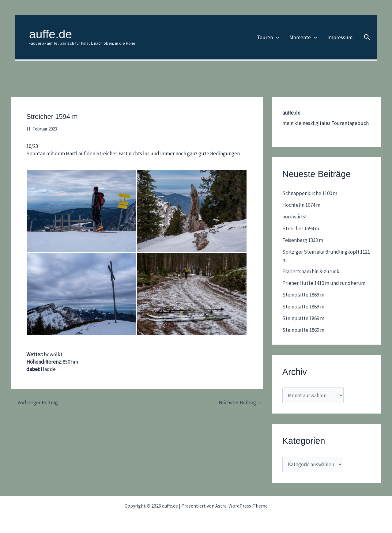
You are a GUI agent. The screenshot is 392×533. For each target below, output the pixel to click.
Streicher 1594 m (301, 229)
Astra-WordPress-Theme (241, 506)
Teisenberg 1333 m (303, 240)
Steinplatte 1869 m (303, 295)
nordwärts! (294, 217)
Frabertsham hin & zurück (311, 271)
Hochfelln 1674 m (301, 205)
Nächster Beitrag (240, 403)
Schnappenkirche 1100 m (310, 193)
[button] (276, 37)
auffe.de (51, 34)
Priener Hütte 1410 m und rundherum (324, 283)
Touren (268, 37)
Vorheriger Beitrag (35, 403)
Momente (303, 37)
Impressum (340, 37)
